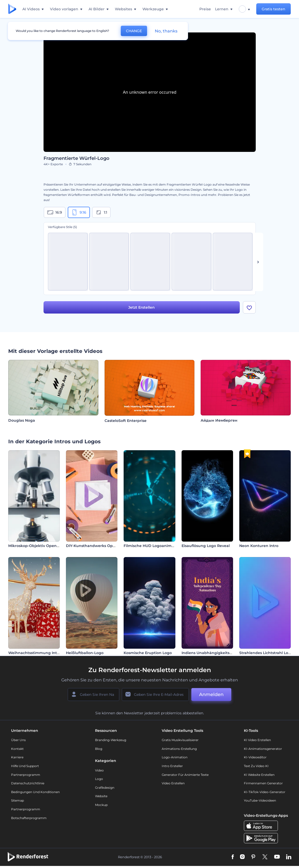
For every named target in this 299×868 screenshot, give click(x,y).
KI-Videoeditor (255, 758)
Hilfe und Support (25, 766)
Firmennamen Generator (263, 783)
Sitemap (18, 801)
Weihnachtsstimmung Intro (35, 653)
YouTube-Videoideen (260, 801)
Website (101, 797)
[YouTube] (277, 857)
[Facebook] (233, 857)
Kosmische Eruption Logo (148, 653)
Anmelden (211, 695)
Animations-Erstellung (179, 749)
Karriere (17, 758)
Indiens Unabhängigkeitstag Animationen (222, 653)
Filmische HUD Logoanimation (152, 546)
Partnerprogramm (26, 775)
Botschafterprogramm (29, 818)
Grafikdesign (105, 788)
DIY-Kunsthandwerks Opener (94, 546)
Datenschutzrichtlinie (28, 783)
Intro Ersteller (172, 766)
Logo (99, 779)
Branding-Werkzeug (111, 740)
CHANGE (134, 31)
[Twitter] (265, 857)
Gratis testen (274, 9)
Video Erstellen (173, 783)
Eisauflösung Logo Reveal (206, 546)
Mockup (101, 805)
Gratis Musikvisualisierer (180, 740)
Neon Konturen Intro (259, 546)
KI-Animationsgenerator (263, 749)
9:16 (79, 212)
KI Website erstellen (259, 775)
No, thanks (166, 31)
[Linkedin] (289, 857)
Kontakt (17, 749)
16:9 (55, 212)
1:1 (101, 212)
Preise (205, 9)
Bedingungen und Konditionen (35, 792)
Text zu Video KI (256, 766)
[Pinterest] (253, 857)
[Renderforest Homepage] (12, 9)
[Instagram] (242, 857)
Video (99, 771)
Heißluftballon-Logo (85, 653)
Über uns (18, 740)
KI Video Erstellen (257, 740)
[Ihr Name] (93, 695)
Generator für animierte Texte (185, 775)
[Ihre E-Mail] (155, 695)
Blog (99, 749)
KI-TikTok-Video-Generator (265, 792)
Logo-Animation (175, 758)
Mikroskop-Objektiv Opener (34, 546)
